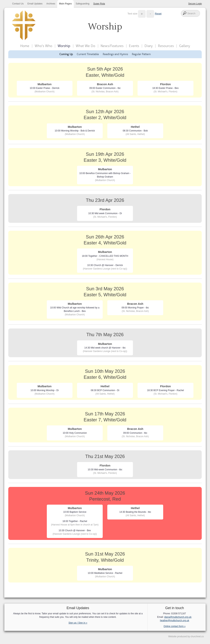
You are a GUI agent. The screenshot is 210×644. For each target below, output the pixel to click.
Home (25, 46)
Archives (51, 4)
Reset (158, 14)
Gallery (185, 46)
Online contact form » (175, 626)
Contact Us (18, 4)
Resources (166, 46)
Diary (149, 46)
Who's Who (43, 46)
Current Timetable (88, 54)
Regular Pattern (141, 54)
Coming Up (66, 54)
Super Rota (99, 4)
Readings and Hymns (115, 54)
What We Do (85, 46)
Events (134, 46)
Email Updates (35, 4)
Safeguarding (83, 4)
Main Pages (66, 4)
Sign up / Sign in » (78, 623)
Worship (64, 46)
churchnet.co (197, 636)
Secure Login (195, 4)
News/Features (112, 46)
